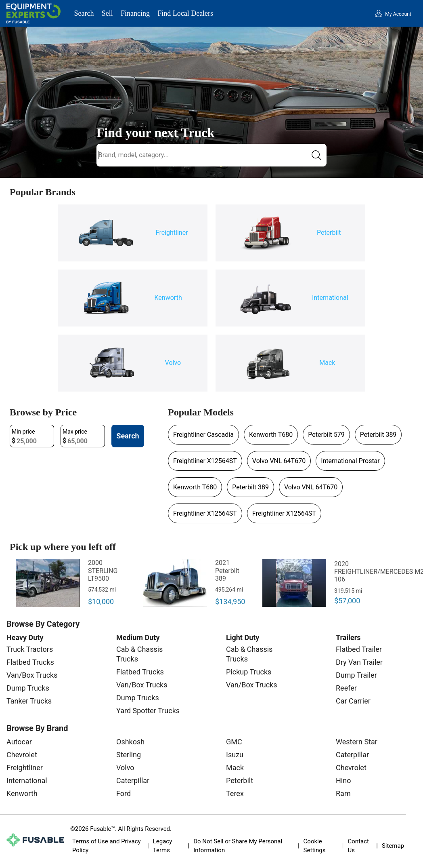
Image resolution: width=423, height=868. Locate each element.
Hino (343, 781)
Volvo (125, 768)
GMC (234, 742)
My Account (398, 14)
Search (84, 13)
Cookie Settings (315, 846)
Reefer (346, 688)
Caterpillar (133, 781)
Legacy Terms (163, 846)
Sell (107, 13)
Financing (135, 13)
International (27, 781)
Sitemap (393, 846)
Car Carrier (353, 701)
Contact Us (358, 846)
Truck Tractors (30, 649)
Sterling (129, 755)
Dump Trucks (28, 688)
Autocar (19, 742)
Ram (343, 793)
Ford (124, 793)
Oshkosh (130, 742)
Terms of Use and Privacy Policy (107, 846)
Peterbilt (240, 781)
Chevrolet (22, 755)
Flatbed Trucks (30, 662)
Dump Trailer (356, 675)
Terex (235, 793)
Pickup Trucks (249, 672)
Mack (235, 768)
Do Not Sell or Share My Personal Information (238, 846)
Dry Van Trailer (359, 662)
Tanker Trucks (29, 701)
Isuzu (235, 755)
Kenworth (22, 793)
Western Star (357, 742)
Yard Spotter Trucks (148, 711)
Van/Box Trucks (32, 675)
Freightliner (25, 768)
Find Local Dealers (185, 13)
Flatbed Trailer (359, 649)
